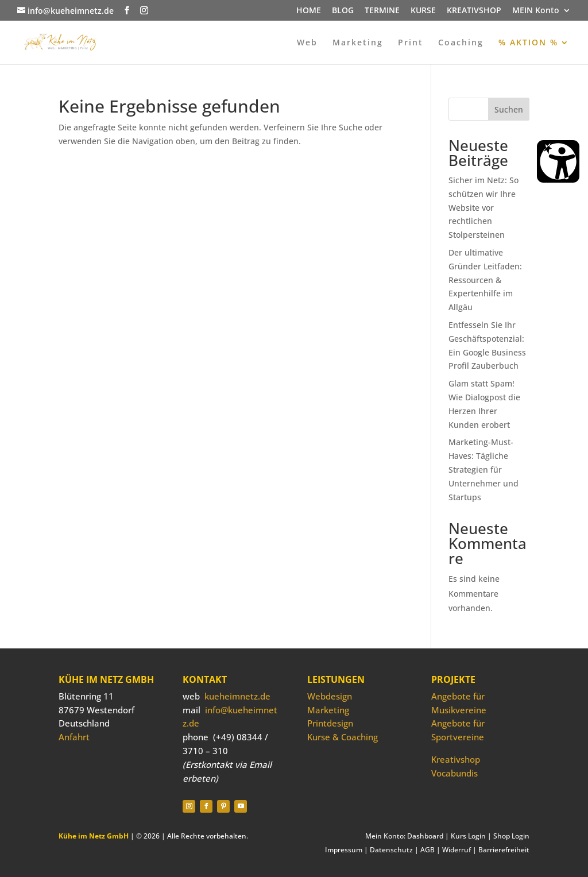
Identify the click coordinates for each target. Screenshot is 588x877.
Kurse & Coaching (343, 737)
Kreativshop (456, 759)
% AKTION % (528, 43)
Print (411, 43)
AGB (428, 850)
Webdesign (330, 696)
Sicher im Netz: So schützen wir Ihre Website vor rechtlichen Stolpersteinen (483, 207)
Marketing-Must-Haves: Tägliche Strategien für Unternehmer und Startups (483, 469)
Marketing (358, 43)
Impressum (344, 850)
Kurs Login (468, 836)
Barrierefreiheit (504, 850)
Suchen (509, 109)
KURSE (423, 11)
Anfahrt (74, 737)
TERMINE (382, 11)
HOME (309, 11)
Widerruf (457, 850)
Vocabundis (454, 773)
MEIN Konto (536, 11)
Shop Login (511, 836)
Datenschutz (391, 850)
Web (307, 43)
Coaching (461, 43)
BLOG (343, 11)
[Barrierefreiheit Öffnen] (558, 161)
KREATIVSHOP (474, 11)
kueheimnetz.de (237, 696)
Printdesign (330, 723)
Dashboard (425, 836)
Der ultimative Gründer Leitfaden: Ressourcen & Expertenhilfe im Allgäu (485, 280)
